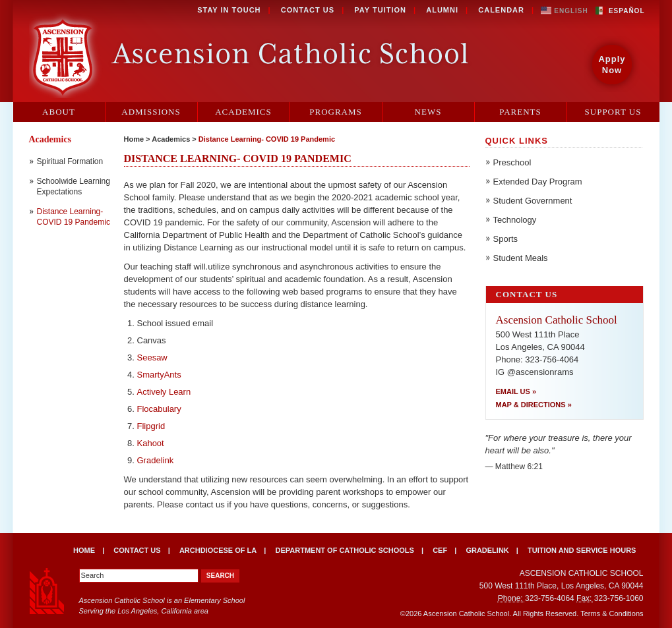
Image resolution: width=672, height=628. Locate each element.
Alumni (442, 10)
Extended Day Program (538, 182)
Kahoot (151, 443)
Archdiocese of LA (218, 550)
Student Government (533, 201)
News (428, 112)
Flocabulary (159, 409)
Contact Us (308, 10)
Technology (515, 220)
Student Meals (521, 258)
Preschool (512, 162)
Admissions (151, 112)
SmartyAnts (159, 375)
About (59, 112)
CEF (440, 550)
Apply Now (612, 65)
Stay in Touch (229, 10)
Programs (336, 112)
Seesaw (152, 357)
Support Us (613, 112)
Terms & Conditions (612, 614)
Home (134, 139)
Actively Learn (164, 392)
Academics (243, 112)
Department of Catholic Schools (344, 550)
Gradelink (156, 460)
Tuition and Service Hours (582, 550)
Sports (506, 239)
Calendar (501, 10)
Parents (520, 112)
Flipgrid (151, 426)
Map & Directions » (534, 405)
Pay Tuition (380, 10)
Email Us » (516, 391)
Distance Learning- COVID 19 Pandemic (267, 139)
